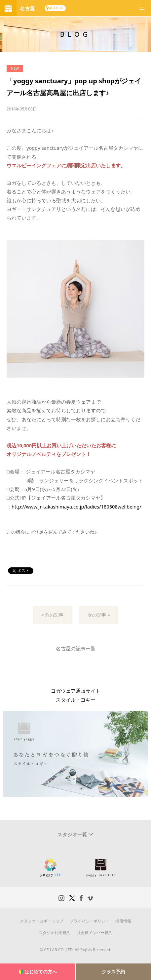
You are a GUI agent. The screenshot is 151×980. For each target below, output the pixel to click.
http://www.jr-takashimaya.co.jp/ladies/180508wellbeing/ (76, 507)
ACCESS (56, 8)
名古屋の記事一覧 (76, 648)
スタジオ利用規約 (55, 933)
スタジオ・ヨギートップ (42, 921)
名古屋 (27, 8)
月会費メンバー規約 (94, 933)
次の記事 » (99, 615)
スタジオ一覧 (73, 834)
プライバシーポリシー (90, 921)
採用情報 (123, 921)
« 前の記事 (52, 615)
